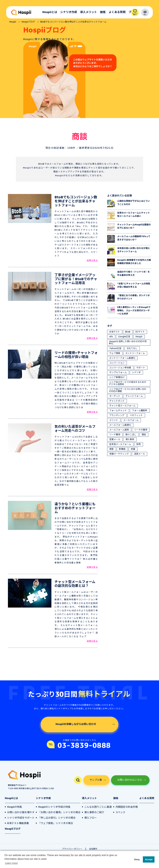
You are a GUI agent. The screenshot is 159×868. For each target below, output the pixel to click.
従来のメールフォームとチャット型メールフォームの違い (134, 215)
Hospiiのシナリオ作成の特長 (54, 807)
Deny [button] (137, 859)
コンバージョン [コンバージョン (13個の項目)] (117, 363)
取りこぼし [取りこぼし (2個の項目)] (131, 435)
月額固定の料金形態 (127, 807)
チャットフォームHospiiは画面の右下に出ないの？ (134, 226)
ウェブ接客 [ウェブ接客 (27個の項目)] (115, 353)
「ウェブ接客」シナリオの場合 (56, 823)
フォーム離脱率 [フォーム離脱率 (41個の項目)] (140, 411)
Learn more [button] (11, 863)
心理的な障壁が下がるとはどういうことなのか (134, 203)
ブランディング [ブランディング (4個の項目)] (117, 416)
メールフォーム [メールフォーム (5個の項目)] (131, 420)
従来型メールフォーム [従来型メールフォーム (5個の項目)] (120, 444)
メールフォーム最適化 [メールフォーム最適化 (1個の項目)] (120, 425)
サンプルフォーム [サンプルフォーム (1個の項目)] (118, 373)
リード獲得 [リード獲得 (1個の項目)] (115, 435)
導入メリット (89, 12)
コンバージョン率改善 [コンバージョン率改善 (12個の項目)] (120, 368)
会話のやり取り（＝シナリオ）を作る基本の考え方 (134, 274)
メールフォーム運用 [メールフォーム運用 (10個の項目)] (119, 430)
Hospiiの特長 (15, 807)
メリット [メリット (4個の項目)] (114, 420)
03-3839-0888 (84, 746)
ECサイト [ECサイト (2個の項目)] (140, 332)
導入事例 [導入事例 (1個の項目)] (130, 440)
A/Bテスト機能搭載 (18, 823)
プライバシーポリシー (72, 849)
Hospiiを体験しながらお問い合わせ (76, 724)
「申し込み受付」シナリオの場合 (57, 818)
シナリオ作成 (69, 12)
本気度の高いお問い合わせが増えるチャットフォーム (134, 250)
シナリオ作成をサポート (21, 818)
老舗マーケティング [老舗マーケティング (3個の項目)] (119, 454)
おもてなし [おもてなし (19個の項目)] (132, 349)
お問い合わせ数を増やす (21, 813)
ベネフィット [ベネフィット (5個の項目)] (136, 416)
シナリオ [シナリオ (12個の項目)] (136, 373)
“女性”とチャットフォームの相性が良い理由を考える (134, 285)
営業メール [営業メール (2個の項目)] (115, 440)
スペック (120, 813)
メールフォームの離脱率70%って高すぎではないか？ (134, 238)
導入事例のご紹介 (94, 813)
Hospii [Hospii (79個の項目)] (139, 337)
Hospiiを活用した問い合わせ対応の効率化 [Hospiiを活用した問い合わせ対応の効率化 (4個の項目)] (128, 343)
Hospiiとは (50, 12)
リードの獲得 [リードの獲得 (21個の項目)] (141, 430)
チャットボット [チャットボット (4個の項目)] (117, 401)
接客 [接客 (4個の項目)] (111, 449)
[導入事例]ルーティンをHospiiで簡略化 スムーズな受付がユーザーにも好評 (134, 311)
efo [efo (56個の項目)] (111, 337)
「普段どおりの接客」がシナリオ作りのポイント (134, 297)
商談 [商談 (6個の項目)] (144, 435)
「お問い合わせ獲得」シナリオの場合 (59, 813)
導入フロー (91, 818)
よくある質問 (117, 12)
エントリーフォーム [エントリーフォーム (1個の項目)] (135, 353)
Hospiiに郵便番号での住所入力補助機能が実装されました (134, 262)
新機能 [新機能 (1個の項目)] (122, 449)
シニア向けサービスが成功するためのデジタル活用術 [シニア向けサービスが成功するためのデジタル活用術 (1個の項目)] (128, 383)
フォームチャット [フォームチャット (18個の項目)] (118, 411)
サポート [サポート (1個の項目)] (141, 368)
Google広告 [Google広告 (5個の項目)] (124, 337)
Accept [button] (149, 859)
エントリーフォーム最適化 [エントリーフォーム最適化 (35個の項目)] (122, 358)
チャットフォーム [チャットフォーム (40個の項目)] (134, 396)
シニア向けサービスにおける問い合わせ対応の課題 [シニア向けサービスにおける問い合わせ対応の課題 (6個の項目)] (128, 390)
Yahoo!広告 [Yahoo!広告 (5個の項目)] (115, 349)
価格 (103, 12)
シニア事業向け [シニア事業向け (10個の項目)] (117, 377)
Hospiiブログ (13, 829)
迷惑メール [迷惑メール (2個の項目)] (139, 454)
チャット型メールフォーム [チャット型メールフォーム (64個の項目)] (122, 406)
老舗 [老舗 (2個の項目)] (133, 449)
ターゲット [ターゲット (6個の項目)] (115, 396)
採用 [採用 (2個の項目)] (139, 444)
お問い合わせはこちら (130, 780)
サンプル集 (96, 780)
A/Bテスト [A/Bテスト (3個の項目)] (115, 332)
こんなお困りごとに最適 (98, 807)
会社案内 (93, 849)
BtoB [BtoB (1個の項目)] (128, 332)
